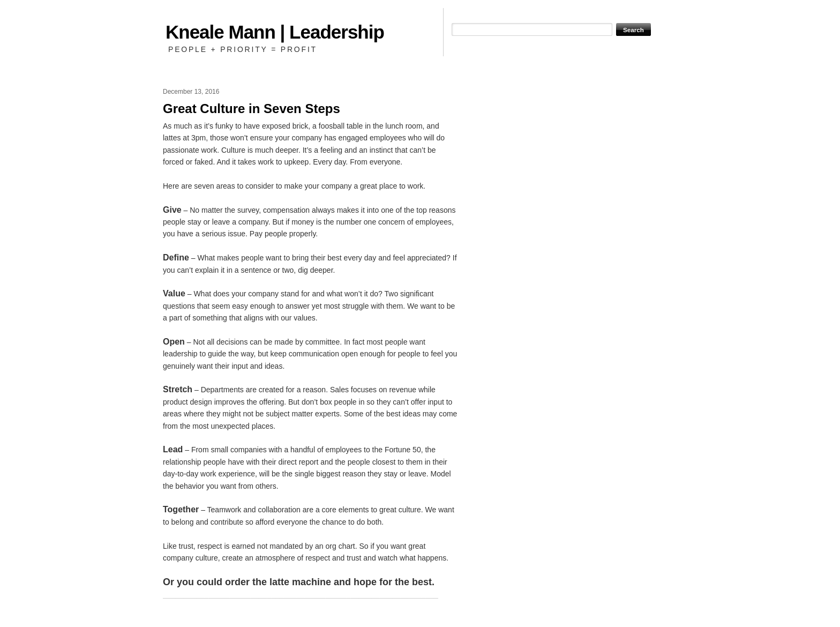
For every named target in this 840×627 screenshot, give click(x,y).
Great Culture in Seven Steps (252, 109)
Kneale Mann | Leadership (275, 32)
